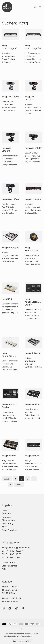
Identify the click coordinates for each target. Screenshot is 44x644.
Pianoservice (8, 520)
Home (4, 18)
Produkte (6, 517)
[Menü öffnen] (40, 7)
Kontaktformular (10, 601)
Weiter (19, 485)
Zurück (7, 479)
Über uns (6, 514)
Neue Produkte (9, 530)
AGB (4, 569)
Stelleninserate (9, 566)
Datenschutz (8, 562)
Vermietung (8, 523)
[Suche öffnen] (35, 7)
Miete (5, 527)
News (5, 510)
